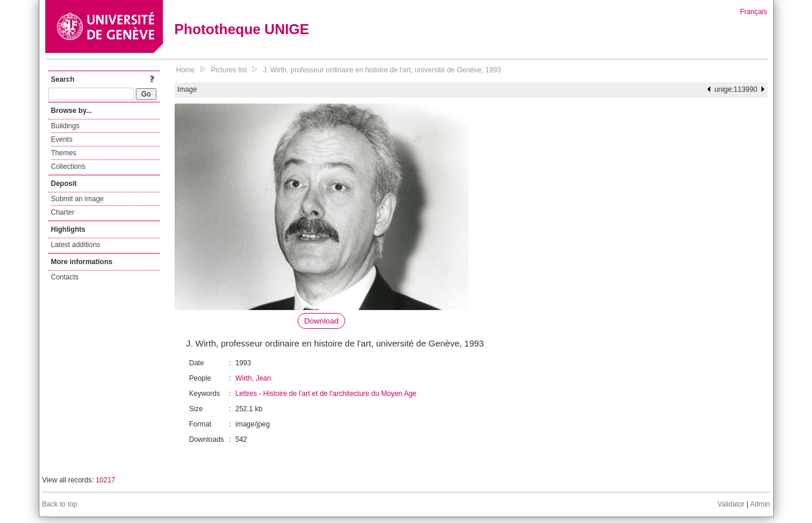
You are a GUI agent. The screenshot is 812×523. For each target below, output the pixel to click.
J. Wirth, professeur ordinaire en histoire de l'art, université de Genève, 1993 (382, 70)
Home (186, 70)
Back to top (60, 504)
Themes (64, 153)
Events (62, 139)
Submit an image (78, 199)
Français (753, 12)
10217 (106, 480)
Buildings (66, 126)
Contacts (65, 277)
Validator (731, 504)
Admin (760, 504)
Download (321, 321)
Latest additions (76, 245)
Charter (63, 212)
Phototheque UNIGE (242, 29)
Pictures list (229, 70)
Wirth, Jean (253, 378)
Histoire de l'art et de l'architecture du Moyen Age (340, 394)
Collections (68, 166)
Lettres (246, 394)
